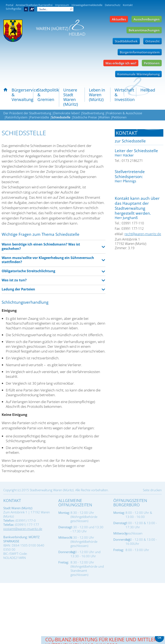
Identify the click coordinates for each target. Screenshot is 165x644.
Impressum (62, 5)
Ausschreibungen (147, 19)
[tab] (139, 133)
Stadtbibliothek (126, 41)
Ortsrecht (152, 41)
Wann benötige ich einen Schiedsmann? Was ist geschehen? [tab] (41, 246)
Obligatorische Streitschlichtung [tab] (28, 271)
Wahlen (104, 117)
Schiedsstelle (61, 117)
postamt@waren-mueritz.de (23, 529)
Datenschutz (113, 5)
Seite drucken (152, 490)
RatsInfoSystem (17, 117)
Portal (10, 5)
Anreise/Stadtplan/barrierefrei (34, 5)
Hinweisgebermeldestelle (87, 5)
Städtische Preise (85, 117)
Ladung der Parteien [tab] (18, 289)
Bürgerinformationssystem (140, 52)
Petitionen (152, 63)
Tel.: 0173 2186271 (129, 161)
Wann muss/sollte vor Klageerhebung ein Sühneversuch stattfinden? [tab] (48, 260)
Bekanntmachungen (144, 30)
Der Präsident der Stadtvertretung (27, 113)
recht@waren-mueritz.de (143, 234)
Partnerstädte (39, 117)
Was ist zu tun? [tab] (14, 280)
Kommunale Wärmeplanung (138, 74)
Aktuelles (119, 19)
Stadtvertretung (93, 113)
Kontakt (128, 5)
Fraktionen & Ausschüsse (124, 113)
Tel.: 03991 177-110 (129, 223)
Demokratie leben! (67, 113)
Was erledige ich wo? (121, 63)
